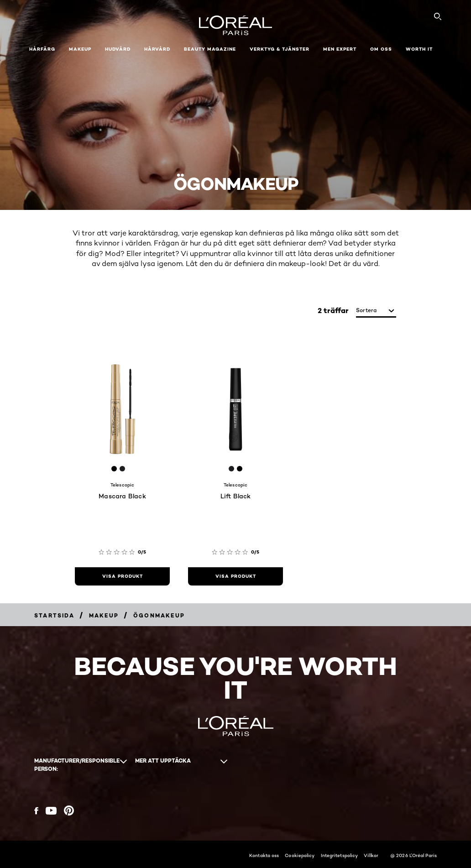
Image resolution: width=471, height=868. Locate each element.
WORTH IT (419, 49)
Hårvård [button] (157, 49)
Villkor (371, 855)
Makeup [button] (80, 49)
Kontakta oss (264, 855)
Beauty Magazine (210, 49)
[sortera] (376, 311)
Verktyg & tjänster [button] (280, 49)
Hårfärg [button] (42, 49)
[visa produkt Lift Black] (235, 576)
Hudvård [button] (118, 49)
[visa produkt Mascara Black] (122, 576)
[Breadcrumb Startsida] (54, 615)
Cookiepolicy (300, 855)
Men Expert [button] (340, 49)
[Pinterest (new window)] (69, 810)
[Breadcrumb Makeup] (104, 615)
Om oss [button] (381, 49)
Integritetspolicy (340, 855)
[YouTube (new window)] (51, 811)
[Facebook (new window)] (36, 811)
